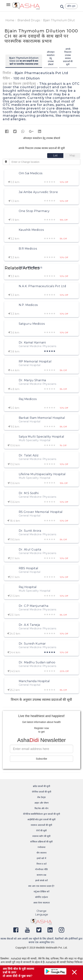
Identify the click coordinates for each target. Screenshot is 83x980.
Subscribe (41, 759)
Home (10, 20)
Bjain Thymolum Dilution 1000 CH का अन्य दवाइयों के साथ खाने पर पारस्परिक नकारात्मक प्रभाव (24, 61)
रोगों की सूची (41, 831)
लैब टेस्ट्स (41, 797)
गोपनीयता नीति (41, 869)
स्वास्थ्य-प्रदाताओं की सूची (41, 825)
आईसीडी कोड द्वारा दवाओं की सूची (41, 819)
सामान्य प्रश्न (41, 875)
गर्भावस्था (41, 847)
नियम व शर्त (42, 864)
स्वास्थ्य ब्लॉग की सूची (41, 836)
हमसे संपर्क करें (42, 880)
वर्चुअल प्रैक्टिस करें (41, 892)
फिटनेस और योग (42, 808)
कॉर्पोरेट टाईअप (41, 897)
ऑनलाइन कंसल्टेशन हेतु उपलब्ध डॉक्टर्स (51, 58)
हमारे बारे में (41, 858)
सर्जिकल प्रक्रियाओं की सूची (41, 842)
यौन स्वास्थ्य (42, 853)
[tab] (56, 155)
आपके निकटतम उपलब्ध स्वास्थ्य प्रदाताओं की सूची (68, 57)
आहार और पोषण (42, 803)
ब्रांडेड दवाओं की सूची (42, 786)
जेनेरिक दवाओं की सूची (41, 792)
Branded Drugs (29, 20)
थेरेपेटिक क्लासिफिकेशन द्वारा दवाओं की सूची (42, 814)
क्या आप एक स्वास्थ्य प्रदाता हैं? (41, 886)
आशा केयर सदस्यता (42, 903)
